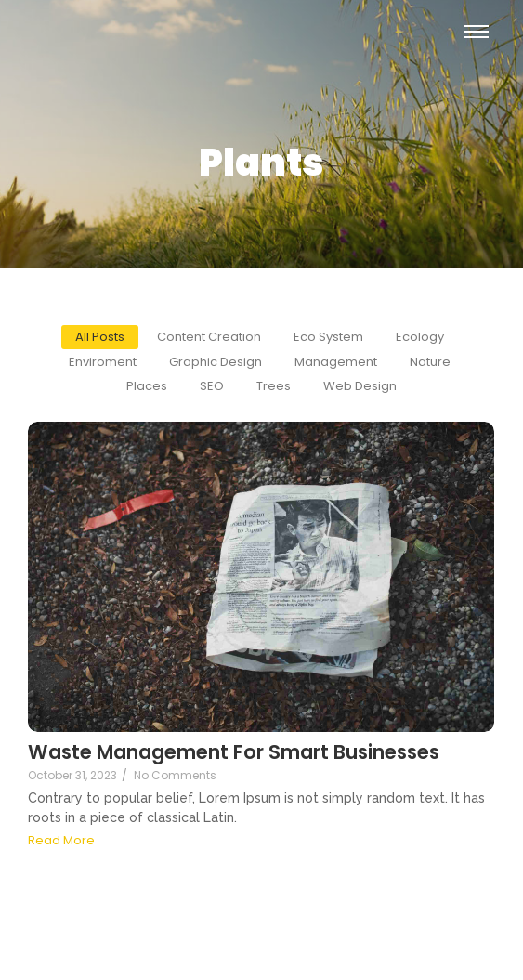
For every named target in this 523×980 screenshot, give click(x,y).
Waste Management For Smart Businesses (234, 752)
